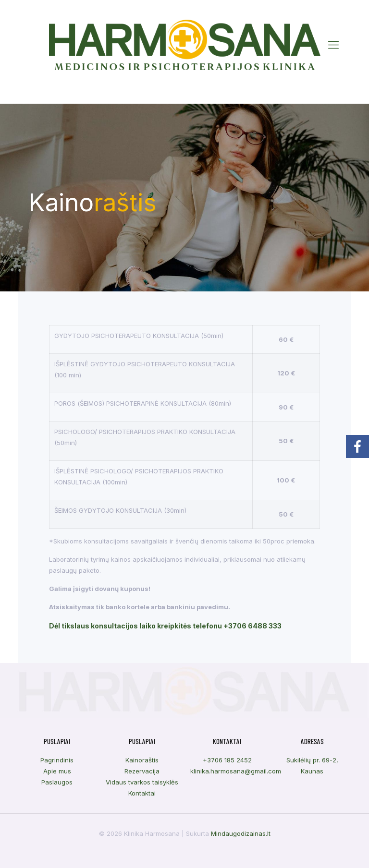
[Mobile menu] (333, 45)
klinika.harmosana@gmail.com (236, 771)
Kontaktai (142, 793)
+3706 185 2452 (227, 760)
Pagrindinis (57, 760)
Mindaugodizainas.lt (241, 833)
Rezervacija (142, 771)
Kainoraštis (142, 760)
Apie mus (57, 771)
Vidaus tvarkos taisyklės (142, 782)
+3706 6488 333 (252, 626)
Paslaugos (57, 782)
